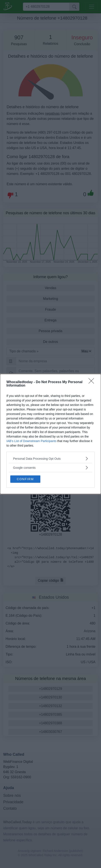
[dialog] (50, 434)
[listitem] (50, 459)
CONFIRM (25, 479)
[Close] (93, 382)
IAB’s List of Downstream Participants (31, 441)
